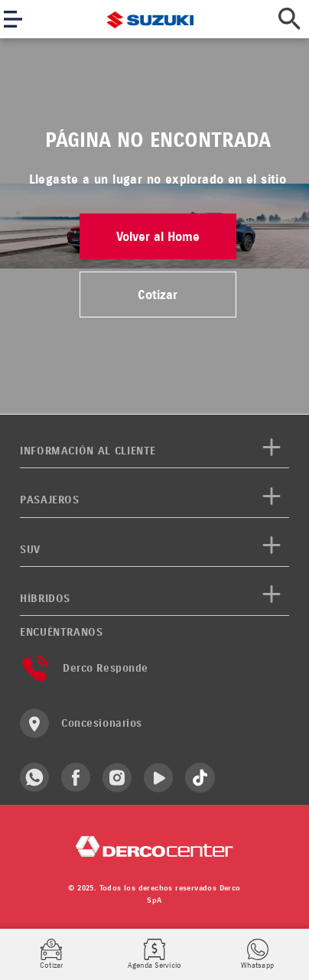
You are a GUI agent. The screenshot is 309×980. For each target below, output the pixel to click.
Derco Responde (84, 669)
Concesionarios (81, 723)
